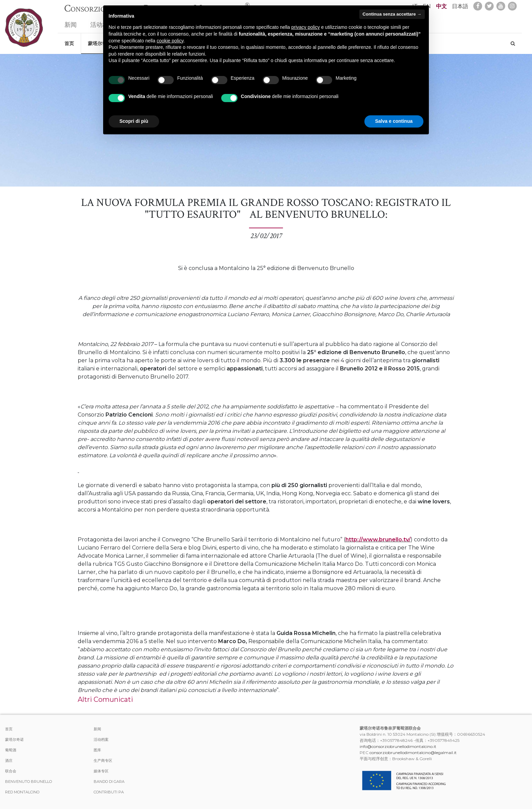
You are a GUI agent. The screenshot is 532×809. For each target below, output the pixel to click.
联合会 (11, 771)
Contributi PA (109, 792)
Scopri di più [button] (134, 121)
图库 (97, 750)
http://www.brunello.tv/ (378, 540)
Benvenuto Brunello (28, 782)
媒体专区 (101, 771)
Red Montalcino (22, 792)
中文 (441, 6)
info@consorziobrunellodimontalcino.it (398, 746)
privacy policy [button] (306, 27)
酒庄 (9, 760)
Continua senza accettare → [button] (392, 14)
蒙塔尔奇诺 (14, 739)
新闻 (71, 22)
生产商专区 (103, 760)
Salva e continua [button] (394, 121)
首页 (69, 40)
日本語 (460, 6)
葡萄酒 (11, 750)
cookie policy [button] (170, 41)
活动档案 (101, 739)
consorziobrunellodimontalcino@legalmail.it (413, 753)
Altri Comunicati (105, 699)
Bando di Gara (109, 782)
